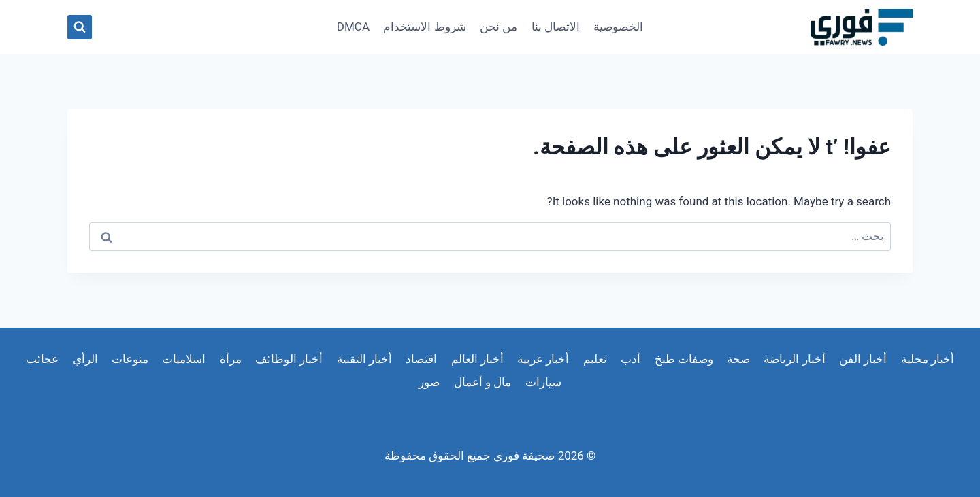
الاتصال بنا (556, 27)
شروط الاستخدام (424, 27)
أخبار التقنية (364, 359)
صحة (738, 359)
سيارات (543, 382)
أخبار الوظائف (289, 359)
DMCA (353, 27)
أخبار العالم (477, 359)
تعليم (595, 359)
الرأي (85, 359)
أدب (631, 359)
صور (429, 382)
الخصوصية (618, 27)
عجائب (42, 359)
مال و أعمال (483, 382)
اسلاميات (184, 359)
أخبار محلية (928, 359)
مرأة (231, 359)
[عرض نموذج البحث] (80, 27)
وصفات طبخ (684, 359)
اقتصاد (421, 359)
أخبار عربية (543, 359)
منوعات (130, 359)
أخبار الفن (863, 359)
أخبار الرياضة (794, 359)
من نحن (499, 27)
